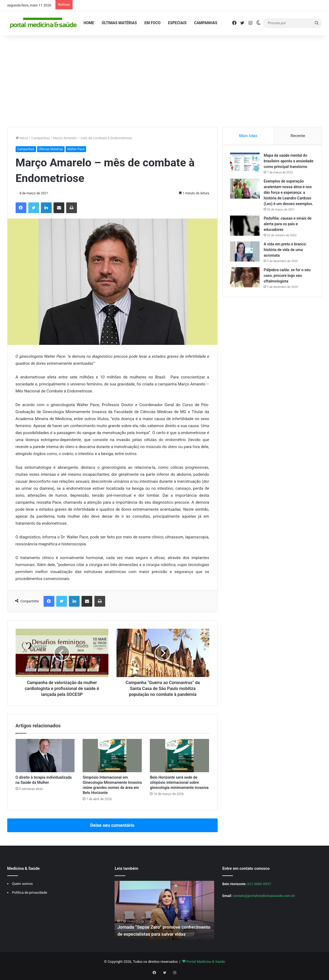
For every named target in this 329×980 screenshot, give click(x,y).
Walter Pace (76, 149)
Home (89, 23)
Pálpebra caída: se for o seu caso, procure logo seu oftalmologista (288, 287)
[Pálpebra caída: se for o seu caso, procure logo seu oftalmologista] (246, 289)
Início (22, 138)
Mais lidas (248, 136)
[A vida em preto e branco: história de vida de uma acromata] (246, 263)
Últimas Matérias (119, 23)
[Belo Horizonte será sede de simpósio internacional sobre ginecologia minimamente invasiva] (179, 756)
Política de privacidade (30, 893)
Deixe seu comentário (112, 825)
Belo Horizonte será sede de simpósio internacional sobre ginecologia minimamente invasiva (179, 782)
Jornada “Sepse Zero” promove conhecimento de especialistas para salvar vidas (163, 927)
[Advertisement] (165, 81)
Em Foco (153, 23)
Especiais (177, 23)
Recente (298, 136)
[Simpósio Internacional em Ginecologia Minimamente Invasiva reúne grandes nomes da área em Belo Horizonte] (112, 756)
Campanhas (206, 23)
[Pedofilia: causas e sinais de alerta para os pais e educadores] (246, 237)
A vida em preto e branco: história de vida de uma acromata (286, 262)
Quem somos (22, 884)
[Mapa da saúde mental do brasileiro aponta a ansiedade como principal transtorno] (246, 163)
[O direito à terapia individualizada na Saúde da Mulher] (45, 756)
